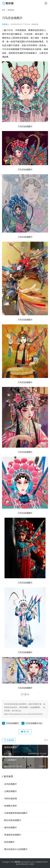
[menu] (46, 3)
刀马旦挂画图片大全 (34, 723)
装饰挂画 (35, 24)
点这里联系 (35, 707)
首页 (4, 10)
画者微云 (5, 24)
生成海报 (9, 740)
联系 (32, 864)
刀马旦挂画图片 (12, 723)
